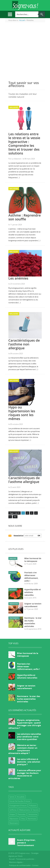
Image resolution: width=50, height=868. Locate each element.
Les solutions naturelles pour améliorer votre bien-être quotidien (29, 737)
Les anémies (18, 278)
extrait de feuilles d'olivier (20, 801)
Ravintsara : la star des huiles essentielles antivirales (29, 699)
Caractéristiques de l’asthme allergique (24, 480)
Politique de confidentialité (20, 865)
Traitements (14, 618)
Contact (35, 865)
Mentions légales (16, 862)
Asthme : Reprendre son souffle (25, 217)
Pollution (33, 806)
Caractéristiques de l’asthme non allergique (24, 344)
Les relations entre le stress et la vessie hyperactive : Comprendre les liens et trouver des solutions (24, 144)
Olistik (20, 856)
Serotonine (33, 814)
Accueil (12, 859)
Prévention (14, 604)
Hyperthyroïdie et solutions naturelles (33, 592)
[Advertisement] (25, 50)
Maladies (14, 107)
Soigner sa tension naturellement (26, 687)
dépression (14, 819)
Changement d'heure (18, 806)
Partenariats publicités (25, 859)
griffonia (13, 810)
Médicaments (25, 810)
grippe (12, 814)
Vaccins (36, 810)
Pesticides (22, 814)
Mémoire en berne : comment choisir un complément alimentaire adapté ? (23, 749)
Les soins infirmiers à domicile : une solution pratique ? (29, 762)
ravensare (14, 823)
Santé (12, 797)
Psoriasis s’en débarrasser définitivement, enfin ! (28, 666)
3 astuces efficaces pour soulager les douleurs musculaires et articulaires (25, 774)
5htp (23, 819)
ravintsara (32, 819)
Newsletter (19, 536)
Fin (15, 517)
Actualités (21, 797)
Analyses (13, 558)
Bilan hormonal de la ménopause (28, 655)
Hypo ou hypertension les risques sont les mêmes (22, 413)
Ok (39, 536)
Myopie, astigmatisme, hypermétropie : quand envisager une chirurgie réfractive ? (25, 724)
